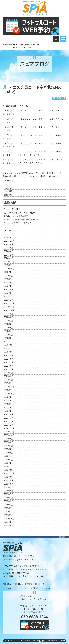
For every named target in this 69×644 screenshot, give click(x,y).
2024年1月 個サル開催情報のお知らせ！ (22, 219)
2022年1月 (9, 342)
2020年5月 (9, 411)
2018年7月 (9, 487)
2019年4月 (9, 456)
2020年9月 (9, 397)
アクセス (25, 588)
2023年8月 (9, 276)
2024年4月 (9, 251)
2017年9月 (9, 522)
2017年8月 (9, 525)
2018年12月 (9, 470)
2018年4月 (9, 498)
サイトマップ (9, 641)
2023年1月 (9, 300)
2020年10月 (9, 394)
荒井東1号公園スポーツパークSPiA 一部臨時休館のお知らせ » (30, 176)
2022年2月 (9, 338)
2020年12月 (9, 387)
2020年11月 (9, 390)
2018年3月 (9, 501)
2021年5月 (9, 369)
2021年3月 (9, 376)
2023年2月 (9, 296)
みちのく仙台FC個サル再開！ (17, 216)
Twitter (47, 588)
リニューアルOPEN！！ (15, 209)
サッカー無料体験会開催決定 (18, 223)
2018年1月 (9, 508)
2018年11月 (9, 473)
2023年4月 (9, 289)
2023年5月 (9, 286)
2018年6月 (9, 491)
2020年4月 (9, 414)
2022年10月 (9, 310)
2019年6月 (9, 449)
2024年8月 (9, 244)
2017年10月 (9, 519)
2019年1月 (9, 466)
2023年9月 (9, 272)
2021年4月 (9, 373)
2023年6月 (9, 283)
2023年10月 (9, 269)
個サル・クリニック (44, 584)
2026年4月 (9, 237)
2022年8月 (9, 317)
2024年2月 (9, 255)
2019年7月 (9, 446)
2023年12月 (9, 262)
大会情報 (8, 191)
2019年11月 (9, 432)
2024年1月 (9, 258)
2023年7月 (9, 279)
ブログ (16, 588)
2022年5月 (9, 328)
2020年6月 (9, 408)
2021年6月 (9, 366)
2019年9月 (9, 439)
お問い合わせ (37, 588)
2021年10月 (9, 352)
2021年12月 (9, 345)
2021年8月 (9, 359)
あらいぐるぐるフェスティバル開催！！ (22, 213)
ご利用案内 (18, 584)
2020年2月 (9, 421)
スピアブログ (10, 188)
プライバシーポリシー (27, 641)
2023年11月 (9, 265)
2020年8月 (9, 400)
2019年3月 (9, 460)
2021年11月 (9, 349)
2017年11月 (9, 515)
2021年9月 (9, 355)
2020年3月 (9, 418)
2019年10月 (9, 435)
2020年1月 (9, 425)
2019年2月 (9, 463)
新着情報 (8, 195)
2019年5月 (9, 453)
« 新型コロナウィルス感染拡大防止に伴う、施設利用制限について (32, 173)
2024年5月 (9, 248)
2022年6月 (9, 324)
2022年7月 (9, 321)
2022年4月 (9, 331)
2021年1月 (9, 383)
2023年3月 (9, 293)
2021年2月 (9, 380)
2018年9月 (9, 480)
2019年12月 (9, 428)
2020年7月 (9, 404)
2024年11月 (9, 241)
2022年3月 (9, 335)
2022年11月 (9, 307)
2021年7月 (9, 362)
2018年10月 (9, 477)
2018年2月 (9, 505)
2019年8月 (9, 442)
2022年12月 (9, 303)
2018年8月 (9, 484)
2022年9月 (9, 314)
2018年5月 (9, 494)
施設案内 (7, 584)
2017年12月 (9, 512)
